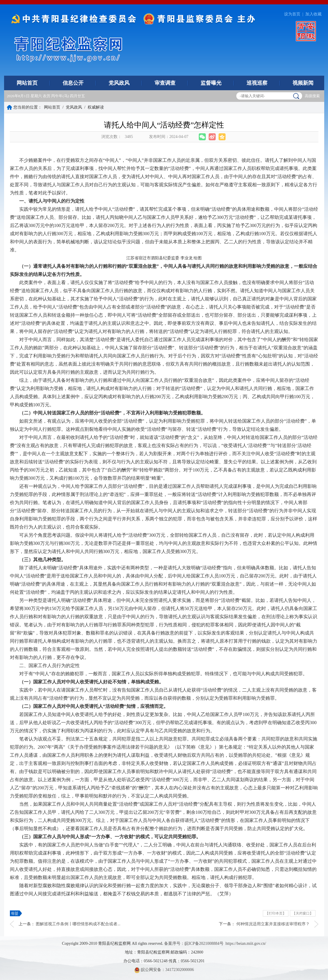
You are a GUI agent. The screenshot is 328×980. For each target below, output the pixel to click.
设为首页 (292, 14)
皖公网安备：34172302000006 (164, 970)
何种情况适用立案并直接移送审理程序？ (273, 924)
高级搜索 (312, 96)
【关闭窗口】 (303, 913)
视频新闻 (303, 83)
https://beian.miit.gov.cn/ (246, 943)
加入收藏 (313, 14)
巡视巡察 (257, 83)
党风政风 (119, 83)
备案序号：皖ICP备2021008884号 (194, 943)
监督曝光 (211, 83)
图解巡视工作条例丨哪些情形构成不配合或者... (78, 924)
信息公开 (73, 83)
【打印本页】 (276, 913)
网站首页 (27, 83)
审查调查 (165, 83)
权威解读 (96, 107)
